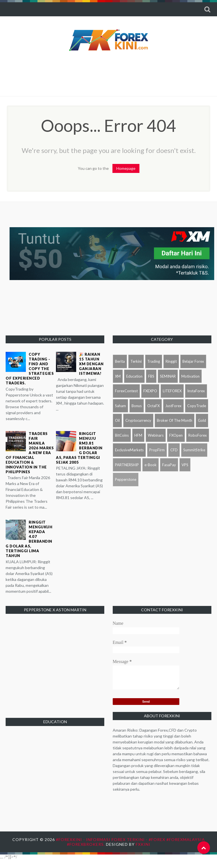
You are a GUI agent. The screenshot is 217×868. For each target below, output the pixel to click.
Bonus (137, 406)
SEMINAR (168, 376)
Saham (120, 406)
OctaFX (153, 406)
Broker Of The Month (175, 420)
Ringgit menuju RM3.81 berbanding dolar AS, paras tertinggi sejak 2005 (79, 448)
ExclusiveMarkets (129, 450)
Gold (202, 420)
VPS (185, 465)
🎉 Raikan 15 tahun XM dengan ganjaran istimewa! (91, 364)
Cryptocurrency (138, 420)
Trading (154, 361)
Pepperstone (126, 479)
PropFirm (157, 450)
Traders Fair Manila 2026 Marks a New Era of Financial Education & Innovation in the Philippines (30, 453)
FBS (151, 376)
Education (134, 376)
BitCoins (122, 435)
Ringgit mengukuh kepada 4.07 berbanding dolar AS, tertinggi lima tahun (29, 539)
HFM (138, 435)
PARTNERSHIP (127, 465)
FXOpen (176, 435)
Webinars (156, 435)
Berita (120, 361)
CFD (174, 450)
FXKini (143, 844)
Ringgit (171, 361)
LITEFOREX (172, 391)
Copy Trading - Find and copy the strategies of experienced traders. (30, 369)
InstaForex (196, 391)
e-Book (151, 465)
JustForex (173, 406)
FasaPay (169, 465)
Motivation (190, 376)
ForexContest (126, 391)
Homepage (126, 168)
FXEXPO (150, 391)
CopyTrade (197, 406)
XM (118, 376)
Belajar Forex (193, 361)
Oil (117, 420)
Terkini (136, 361)
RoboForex (198, 435)
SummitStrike (194, 450)
